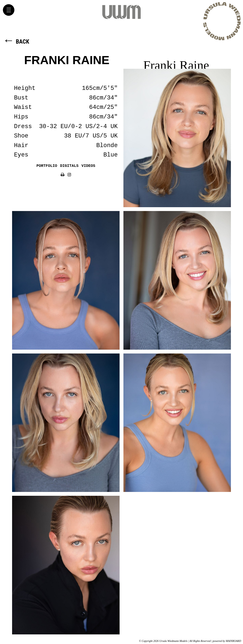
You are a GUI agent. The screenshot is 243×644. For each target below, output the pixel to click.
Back (16, 42)
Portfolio (47, 166)
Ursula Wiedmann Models (121, 12)
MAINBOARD (233, 641)
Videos (88, 166)
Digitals (69, 166)
